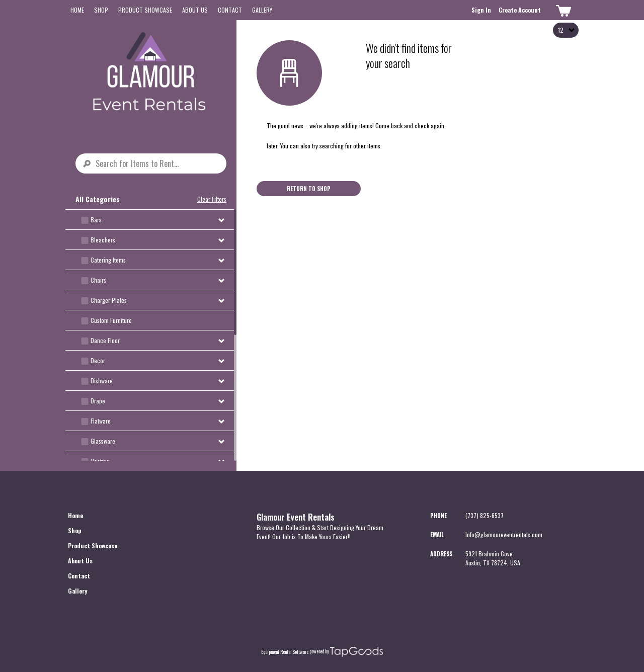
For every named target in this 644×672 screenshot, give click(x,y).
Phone (438, 516)
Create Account (520, 10)
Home (77, 10)
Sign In (481, 10)
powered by (319, 651)
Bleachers (103, 240)
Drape (98, 401)
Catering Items (108, 260)
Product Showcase (145, 10)
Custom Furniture (111, 320)
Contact (230, 10)
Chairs (98, 280)
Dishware (102, 381)
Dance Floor (105, 340)
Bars (96, 220)
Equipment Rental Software (285, 652)
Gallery (262, 10)
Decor (98, 360)
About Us (195, 10)
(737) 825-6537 (485, 515)
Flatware (101, 421)
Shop (101, 10)
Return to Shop (309, 189)
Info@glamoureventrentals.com (504, 534)
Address (441, 554)
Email (437, 535)
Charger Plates (109, 300)
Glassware (103, 441)
